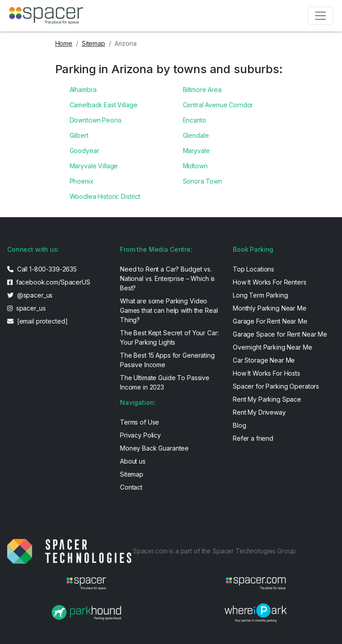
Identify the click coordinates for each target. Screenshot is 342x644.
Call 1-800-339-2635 (42, 269)
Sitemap (93, 43)
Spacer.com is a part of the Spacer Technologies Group (214, 551)
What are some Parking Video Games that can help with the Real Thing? (169, 310)
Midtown (195, 166)
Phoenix (82, 181)
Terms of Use (140, 422)
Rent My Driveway (259, 412)
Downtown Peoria (95, 120)
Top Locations (253, 269)
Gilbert (79, 135)
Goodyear (84, 151)
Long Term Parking (260, 295)
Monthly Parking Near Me (270, 308)
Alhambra (83, 90)
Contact (131, 487)
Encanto (195, 120)
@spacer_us (30, 295)
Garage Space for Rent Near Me (280, 334)
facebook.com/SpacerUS (49, 282)
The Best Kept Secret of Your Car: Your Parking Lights (169, 337)
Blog (239, 425)
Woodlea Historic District (105, 196)
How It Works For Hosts (266, 373)
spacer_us (26, 308)
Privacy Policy (140, 435)
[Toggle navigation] (320, 16)
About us (133, 461)
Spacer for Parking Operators (276, 386)
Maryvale (196, 151)
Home (64, 43)
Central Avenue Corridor (218, 105)
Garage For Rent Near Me (270, 321)
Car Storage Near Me (264, 360)
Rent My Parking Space (267, 399)
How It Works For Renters (270, 282)
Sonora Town (202, 181)
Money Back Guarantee (154, 448)
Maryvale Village (94, 166)
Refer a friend (253, 438)
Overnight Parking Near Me (273, 347)
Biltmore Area (202, 90)
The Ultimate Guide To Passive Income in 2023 (165, 382)
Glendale (196, 135)
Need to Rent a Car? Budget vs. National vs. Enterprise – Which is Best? (167, 278)
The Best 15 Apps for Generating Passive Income (167, 360)
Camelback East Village (104, 105)
